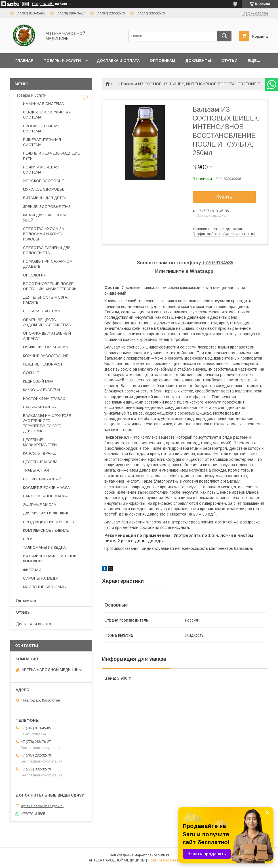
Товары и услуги (62, 61)
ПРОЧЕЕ (30, 539)
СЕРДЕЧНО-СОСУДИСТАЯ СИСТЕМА (47, 115)
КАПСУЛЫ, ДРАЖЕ (39, 453)
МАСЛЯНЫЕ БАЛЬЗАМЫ (45, 587)
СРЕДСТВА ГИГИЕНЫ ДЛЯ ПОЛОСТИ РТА (47, 250)
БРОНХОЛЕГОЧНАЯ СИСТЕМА (41, 129)
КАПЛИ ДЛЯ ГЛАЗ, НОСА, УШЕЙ (45, 218)
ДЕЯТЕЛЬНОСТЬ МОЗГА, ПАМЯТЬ (46, 300)
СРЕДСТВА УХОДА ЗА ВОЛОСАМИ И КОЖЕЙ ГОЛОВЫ (44, 234)
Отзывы (23, 612)
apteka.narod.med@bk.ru (42, 806)
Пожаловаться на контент (169, 860)
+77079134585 (218, 263)
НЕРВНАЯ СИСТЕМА (42, 311)
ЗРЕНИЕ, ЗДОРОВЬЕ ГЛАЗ (47, 207)
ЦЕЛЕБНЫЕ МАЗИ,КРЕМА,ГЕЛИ (40, 442)
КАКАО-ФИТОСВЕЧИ (41, 390)
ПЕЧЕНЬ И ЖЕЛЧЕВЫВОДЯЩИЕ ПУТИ (51, 156)
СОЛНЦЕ (31, 373)
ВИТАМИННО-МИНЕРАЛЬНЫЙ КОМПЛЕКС (50, 558)
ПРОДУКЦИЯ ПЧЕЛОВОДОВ (49, 522)
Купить (224, 197)
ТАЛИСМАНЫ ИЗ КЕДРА (44, 547)
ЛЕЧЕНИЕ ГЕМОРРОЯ (42, 364)
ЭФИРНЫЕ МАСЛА (40, 505)
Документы (198, 61)
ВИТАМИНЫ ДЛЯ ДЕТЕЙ (45, 198)
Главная (24, 61)
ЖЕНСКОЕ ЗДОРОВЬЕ (43, 181)
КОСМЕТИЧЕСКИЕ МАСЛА (46, 488)
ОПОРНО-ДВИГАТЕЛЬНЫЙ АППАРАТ (47, 336)
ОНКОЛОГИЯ (35, 275)
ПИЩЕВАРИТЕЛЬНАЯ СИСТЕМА (42, 142)
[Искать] (224, 36)
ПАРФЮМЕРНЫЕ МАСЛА (45, 496)
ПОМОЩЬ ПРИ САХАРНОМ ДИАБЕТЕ (48, 264)
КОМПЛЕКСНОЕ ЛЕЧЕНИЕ (46, 530)
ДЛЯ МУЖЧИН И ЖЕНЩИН (46, 513)
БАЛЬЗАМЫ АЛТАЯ (40, 407)
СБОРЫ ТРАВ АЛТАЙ (42, 479)
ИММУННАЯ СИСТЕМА (43, 104)
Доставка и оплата (118, 61)
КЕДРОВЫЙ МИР (38, 381)
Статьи (229, 61)
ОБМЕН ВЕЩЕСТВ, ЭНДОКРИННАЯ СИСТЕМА (47, 322)
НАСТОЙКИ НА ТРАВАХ (44, 399)
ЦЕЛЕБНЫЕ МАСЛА (40, 462)
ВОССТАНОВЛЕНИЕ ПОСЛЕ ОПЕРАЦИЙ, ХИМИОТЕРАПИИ (50, 286)
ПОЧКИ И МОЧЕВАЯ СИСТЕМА (41, 170)
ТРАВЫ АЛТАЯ (36, 470)
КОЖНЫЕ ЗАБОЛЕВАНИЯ (46, 356)
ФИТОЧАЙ (32, 570)
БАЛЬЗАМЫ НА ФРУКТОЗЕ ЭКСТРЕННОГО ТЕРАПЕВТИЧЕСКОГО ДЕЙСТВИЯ (47, 423)
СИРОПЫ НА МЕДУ (40, 578)
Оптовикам (162, 61)
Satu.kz (164, 855)
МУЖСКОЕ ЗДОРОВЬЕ (44, 189)
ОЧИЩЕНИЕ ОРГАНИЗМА (46, 347)
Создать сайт (43, 4)
